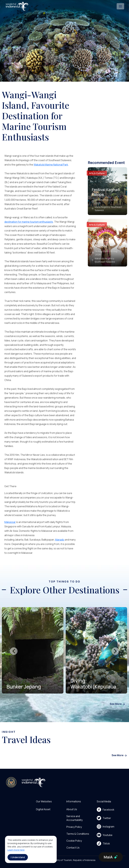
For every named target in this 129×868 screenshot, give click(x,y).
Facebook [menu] (106, 810)
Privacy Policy (74, 827)
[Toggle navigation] (120, 6)
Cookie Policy (74, 841)
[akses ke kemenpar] (11, 782)
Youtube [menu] (105, 835)
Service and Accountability (75, 818)
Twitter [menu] (104, 818)
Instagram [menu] (106, 827)
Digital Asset (43, 809)
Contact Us (73, 848)
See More (117, 704)
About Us (72, 809)
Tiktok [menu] (103, 844)
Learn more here (16, 850)
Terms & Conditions (78, 834)
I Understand (18, 857)
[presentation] (14, 651)
